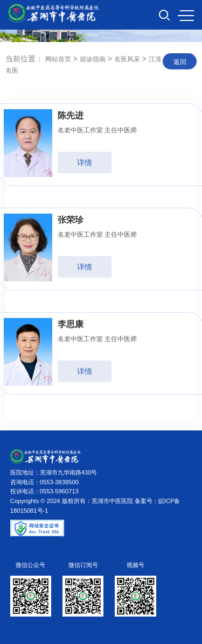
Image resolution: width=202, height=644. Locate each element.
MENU (186, 16)
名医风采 (127, 59)
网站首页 (58, 59)
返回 (180, 62)
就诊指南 (93, 59)
